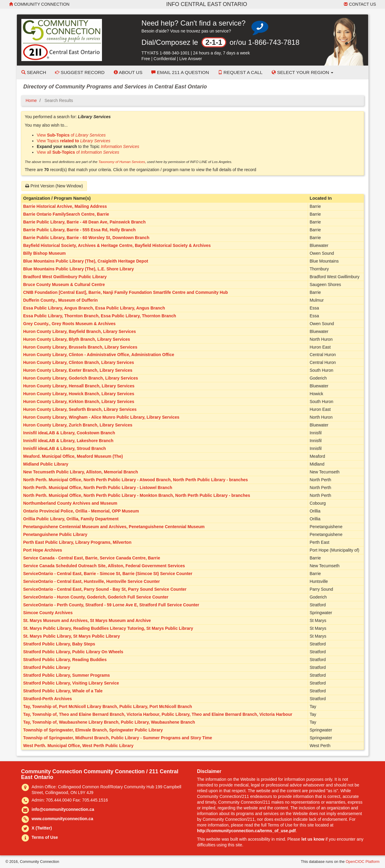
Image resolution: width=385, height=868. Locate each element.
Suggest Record (80, 72)
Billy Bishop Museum (45, 253)
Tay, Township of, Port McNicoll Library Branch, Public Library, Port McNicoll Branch (108, 706)
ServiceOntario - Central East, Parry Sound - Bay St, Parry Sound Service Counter (105, 589)
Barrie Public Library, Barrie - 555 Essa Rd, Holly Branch (79, 230)
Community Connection (39, 4)
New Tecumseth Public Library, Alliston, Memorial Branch (81, 472)
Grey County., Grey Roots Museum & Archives (69, 324)
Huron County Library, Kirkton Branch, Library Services (79, 402)
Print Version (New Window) (54, 186)
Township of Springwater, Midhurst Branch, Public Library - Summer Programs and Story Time (118, 738)
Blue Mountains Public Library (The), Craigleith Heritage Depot (86, 261)
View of (71, 135)
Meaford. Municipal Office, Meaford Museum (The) (73, 456)
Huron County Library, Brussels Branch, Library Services (80, 347)
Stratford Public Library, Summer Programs (66, 675)
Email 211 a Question (180, 72)
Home (31, 100)
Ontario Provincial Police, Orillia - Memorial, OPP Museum (81, 511)
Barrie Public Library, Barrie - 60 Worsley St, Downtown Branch (86, 238)
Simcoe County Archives (48, 613)
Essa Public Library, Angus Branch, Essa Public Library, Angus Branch (94, 308)
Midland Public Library (46, 464)
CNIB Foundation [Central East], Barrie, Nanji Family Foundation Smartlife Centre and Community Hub (126, 292)
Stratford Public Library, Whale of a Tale (63, 691)
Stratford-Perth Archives (48, 699)
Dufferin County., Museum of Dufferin (60, 300)
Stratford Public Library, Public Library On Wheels (73, 652)
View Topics (74, 141)
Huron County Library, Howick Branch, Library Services (79, 394)
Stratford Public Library (47, 667)
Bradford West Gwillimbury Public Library (65, 277)
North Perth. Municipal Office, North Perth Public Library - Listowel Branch (98, 488)
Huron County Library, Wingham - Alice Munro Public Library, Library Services (101, 417)
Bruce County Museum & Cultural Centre (64, 285)
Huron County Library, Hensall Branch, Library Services (79, 386)
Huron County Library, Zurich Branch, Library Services (78, 425)
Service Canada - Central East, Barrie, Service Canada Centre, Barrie (92, 558)
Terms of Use (45, 837)
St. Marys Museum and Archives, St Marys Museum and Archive (87, 620)
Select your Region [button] (303, 72)
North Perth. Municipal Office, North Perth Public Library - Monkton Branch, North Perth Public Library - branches (137, 495)
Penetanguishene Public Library (55, 534)
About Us (128, 72)
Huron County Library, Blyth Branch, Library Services (77, 339)
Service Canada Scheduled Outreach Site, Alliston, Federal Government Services (104, 566)
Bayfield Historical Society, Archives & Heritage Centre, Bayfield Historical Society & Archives (117, 245)
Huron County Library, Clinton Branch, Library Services (79, 362)
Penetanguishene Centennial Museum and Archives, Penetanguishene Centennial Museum (114, 527)
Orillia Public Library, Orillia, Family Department (71, 519)
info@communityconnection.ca (63, 809)
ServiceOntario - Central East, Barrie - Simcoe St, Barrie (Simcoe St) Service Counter (108, 574)
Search (34, 72)
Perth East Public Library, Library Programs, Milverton (77, 542)
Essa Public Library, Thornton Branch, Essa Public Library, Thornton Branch (100, 316)
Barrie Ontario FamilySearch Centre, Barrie (66, 214)
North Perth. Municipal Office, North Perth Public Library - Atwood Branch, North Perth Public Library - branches (136, 480)
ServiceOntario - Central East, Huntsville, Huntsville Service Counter (91, 581)
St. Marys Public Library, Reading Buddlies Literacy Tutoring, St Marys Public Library (108, 628)
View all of (78, 152)
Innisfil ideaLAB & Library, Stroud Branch (65, 448)
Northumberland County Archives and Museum (70, 503)
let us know (313, 839)
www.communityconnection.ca (62, 819)
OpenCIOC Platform (363, 862)
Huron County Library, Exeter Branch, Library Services (78, 370)
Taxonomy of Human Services (122, 162)
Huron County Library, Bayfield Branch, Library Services (80, 331)
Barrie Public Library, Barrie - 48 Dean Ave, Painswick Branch (84, 222)
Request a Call (240, 72)
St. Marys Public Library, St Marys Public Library (72, 636)
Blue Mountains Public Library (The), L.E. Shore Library (79, 269)
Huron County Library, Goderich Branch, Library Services (81, 378)
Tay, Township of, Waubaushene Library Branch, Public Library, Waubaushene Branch (109, 722)
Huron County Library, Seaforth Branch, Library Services (80, 409)
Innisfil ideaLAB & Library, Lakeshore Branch (68, 441)
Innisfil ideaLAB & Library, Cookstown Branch (69, 433)
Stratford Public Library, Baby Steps (59, 644)
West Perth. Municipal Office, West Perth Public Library (78, 746)
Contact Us (360, 4)
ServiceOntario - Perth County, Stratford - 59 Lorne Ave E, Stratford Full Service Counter (111, 605)
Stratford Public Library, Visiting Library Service (71, 683)
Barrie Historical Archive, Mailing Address (65, 206)
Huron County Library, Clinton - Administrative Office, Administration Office (99, 355)
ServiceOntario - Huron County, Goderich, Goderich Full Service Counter (96, 597)
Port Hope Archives (43, 550)
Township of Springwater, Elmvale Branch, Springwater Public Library (93, 730)
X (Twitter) (42, 828)
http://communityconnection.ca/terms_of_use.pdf (246, 831)
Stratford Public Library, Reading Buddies (65, 660)
